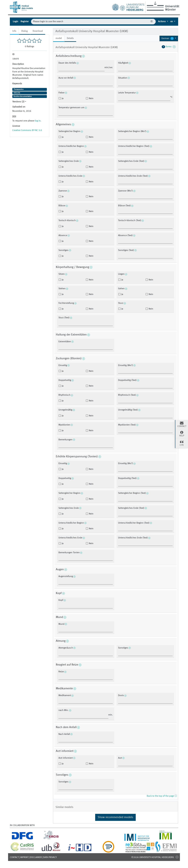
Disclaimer (36, 857)
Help (182, 434)
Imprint (24, 857)
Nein (91, 99)
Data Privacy (50, 857)
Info (14, 31)
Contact (14, 857)
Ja (62, 99)
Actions (162, 22)
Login (15, 22)
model (59, 38)
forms (169, 47)
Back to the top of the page (162, 796)
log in (38, 121)
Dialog (24, 31)
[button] (169, 38)
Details (70, 38)
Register (25, 22)
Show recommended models (115, 817)
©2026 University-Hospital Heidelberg (153, 857)
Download (38, 31)
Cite (182, 443)
